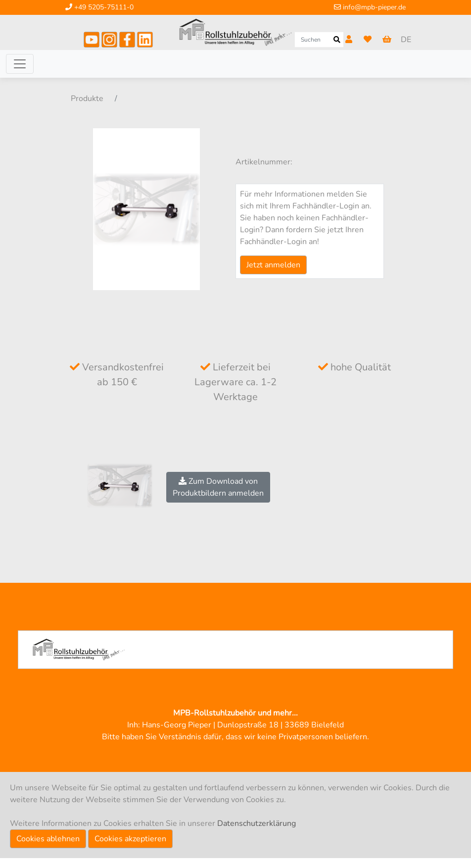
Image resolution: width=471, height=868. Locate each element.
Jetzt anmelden (273, 265)
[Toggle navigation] (20, 64)
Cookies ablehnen (48, 839)
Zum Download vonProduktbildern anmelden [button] (218, 487)
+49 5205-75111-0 (99, 7)
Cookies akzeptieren (130, 839)
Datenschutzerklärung (257, 823)
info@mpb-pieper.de (370, 7)
